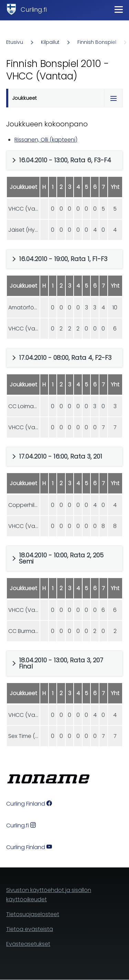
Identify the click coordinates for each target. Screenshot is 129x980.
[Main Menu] (119, 9)
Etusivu (15, 42)
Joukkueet (24, 98)
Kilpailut (50, 42)
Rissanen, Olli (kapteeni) (46, 140)
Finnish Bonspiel (97, 42)
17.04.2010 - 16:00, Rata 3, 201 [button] (61, 456)
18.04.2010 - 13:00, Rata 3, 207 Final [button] (61, 663)
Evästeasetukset (28, 944)
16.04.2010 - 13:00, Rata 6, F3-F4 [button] (65, 160)
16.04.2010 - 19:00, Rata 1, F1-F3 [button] (63, 259)
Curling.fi (34, 9)
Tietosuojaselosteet (33, 914)
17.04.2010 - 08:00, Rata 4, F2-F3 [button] (65, 358)
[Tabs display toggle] (114, 98)
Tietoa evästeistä (30, 929)
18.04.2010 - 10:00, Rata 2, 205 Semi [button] (61, 558)
